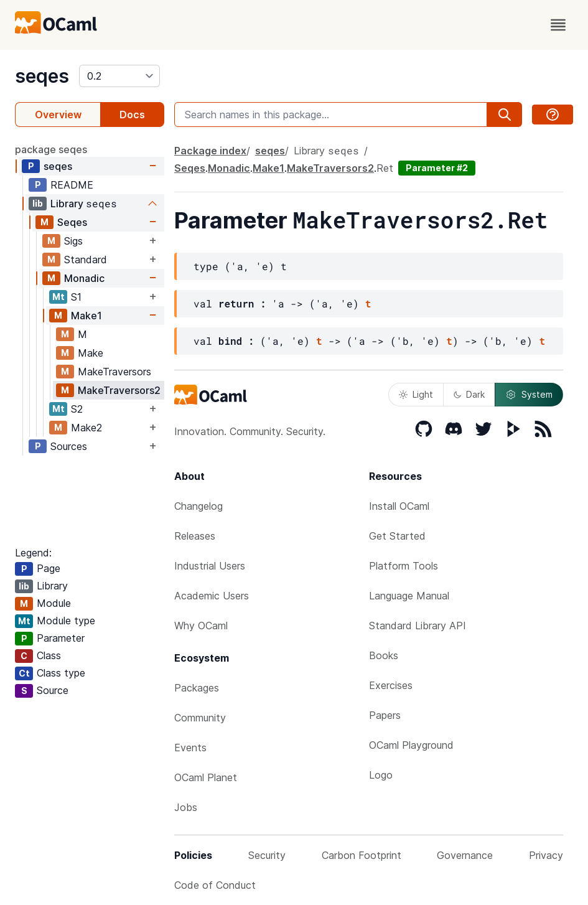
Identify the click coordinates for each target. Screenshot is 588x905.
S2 (77, 409)
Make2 (86, 428)
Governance (465, 855)
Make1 (86, 316)
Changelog (198, 506)
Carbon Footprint (362, 855)
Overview (58, 115)
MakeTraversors (114, 372)
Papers (385, 715)
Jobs (186, 807)
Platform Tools (404, 566)
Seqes (72, 222)
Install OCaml (399, 506)
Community (200, 718)
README (72, 185)
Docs (132, 115)
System (529, 395)
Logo (381, 775)
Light (416, 394)
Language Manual (409, 596)
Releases (195, 536)
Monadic (84, 278)
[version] (119, 76)
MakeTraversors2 (119, 390)
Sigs (73, 241)
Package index (210, 151)
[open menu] (558, 25)
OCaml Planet (206, 777)
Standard (86, 260)
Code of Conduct (215, 885)
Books (384, 655)
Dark (469, 394)
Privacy (546, 855)
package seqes (51, 149)
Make (91, 353)
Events (190, 748)
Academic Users (212, 596)
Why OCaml (201, 626)
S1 (76, 297)
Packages (197, 688)
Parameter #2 (437, 168)
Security (267, 855)
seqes (42, 76)
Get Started (397, 536)
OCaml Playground (411, 745)
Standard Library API (418, 626)
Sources (69, 446)
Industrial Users (210, 566)
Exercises (391, 685)
